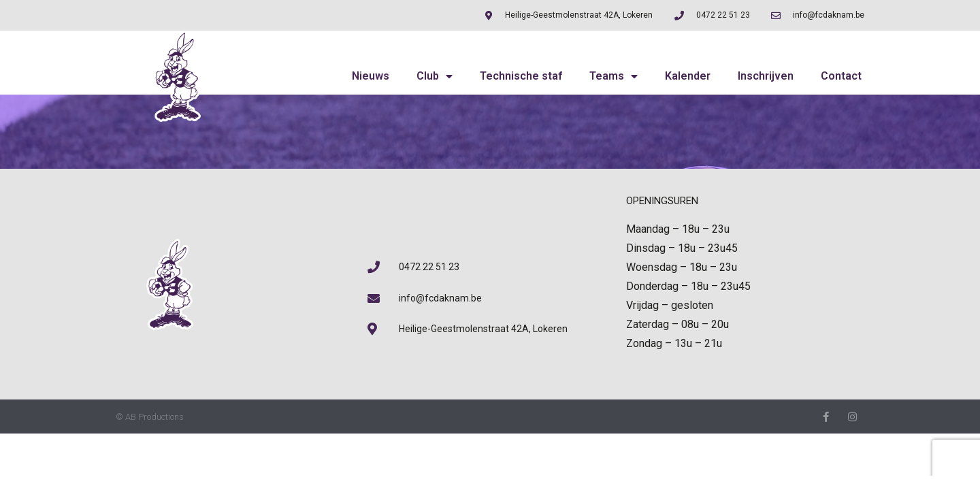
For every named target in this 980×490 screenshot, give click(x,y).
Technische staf (521, 76)
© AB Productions (150, 417)
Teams (614, 76)
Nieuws (371, 76)
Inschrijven (766, 76)
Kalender (688, 76)
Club (435, 76)
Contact (841, 76)
